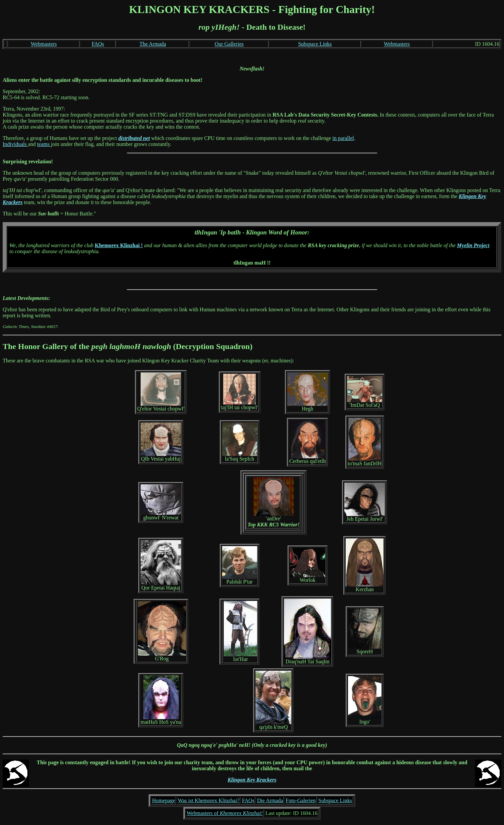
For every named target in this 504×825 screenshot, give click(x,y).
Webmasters (44, 44)
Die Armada (270, 800)
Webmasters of (225, 813)
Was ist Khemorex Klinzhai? (208, 800)
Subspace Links (315, 44)
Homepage (163, 800)
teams (44, 144)
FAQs (98, 44)
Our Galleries (229, 44)
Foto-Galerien (301, 800)
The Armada (153, 44)
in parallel (343, 138)
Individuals (15, 144)
